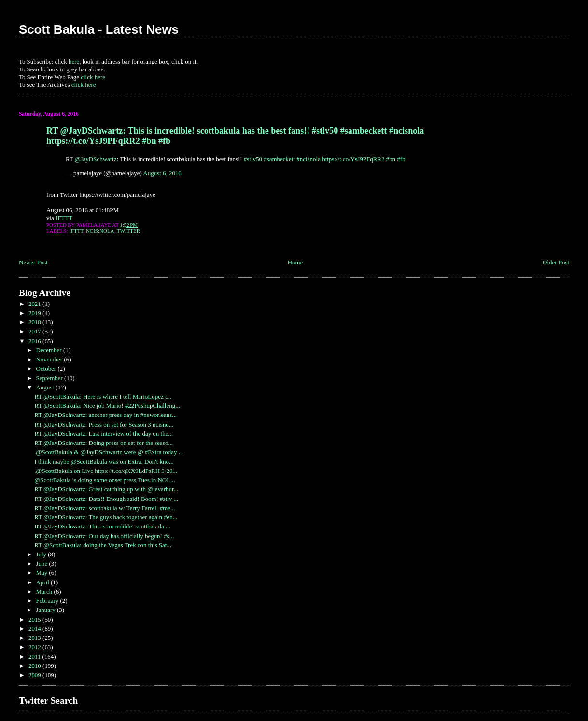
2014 (35, 629)
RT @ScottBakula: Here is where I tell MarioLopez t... (103, 396)
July (42, 554)
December (49, 350)
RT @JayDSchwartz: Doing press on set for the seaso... (104, 443)
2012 (35, 647)
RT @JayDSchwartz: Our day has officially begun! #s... (104, 536)
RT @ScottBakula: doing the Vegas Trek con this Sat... (103, 545)
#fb (401, 159)
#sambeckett (279, 159)
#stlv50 (253, 159)
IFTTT (64, 218)
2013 (35, 638)
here (74, 62)
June (42, 563)
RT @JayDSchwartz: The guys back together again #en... (106, 517)
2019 (35, 313)
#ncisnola (308, 159)
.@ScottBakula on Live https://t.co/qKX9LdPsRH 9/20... (106, 471)
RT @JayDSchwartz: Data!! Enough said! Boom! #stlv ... (106, 499)
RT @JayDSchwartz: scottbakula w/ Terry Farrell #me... (105, 508)
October (47, 368)
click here (93, 77)
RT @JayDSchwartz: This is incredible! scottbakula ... (102, 526)
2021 (35, 304)
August (46, 387)
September (50, 378)
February (48, 601)
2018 (35, 322)
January (46, 610)
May (42, 573)
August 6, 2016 (162, 173)
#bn (391, 159)
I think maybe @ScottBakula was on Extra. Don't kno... (104, 462)
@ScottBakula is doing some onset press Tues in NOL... (105, 480)
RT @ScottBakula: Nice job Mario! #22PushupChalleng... (107, 406)
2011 (35, 657)
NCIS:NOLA (100, 231)
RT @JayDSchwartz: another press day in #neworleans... (105, 415)
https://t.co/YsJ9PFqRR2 (353, 159)
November (50, 359)
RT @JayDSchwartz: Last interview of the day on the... (104, 434)
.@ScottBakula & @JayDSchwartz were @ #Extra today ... (109, 452)
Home (295, 262)
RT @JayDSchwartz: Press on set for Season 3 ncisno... (104, 424)
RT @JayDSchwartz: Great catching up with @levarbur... (106, 489)
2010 (35, 666)
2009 (35, 675)
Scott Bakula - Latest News (99, 29)
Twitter (128, 231)
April (43, 582)
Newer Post (33, 262)
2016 (35, 341)
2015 (35, 619)
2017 (35, 331)
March (45, 591)
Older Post (556, 262)
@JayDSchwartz (96, 159)
